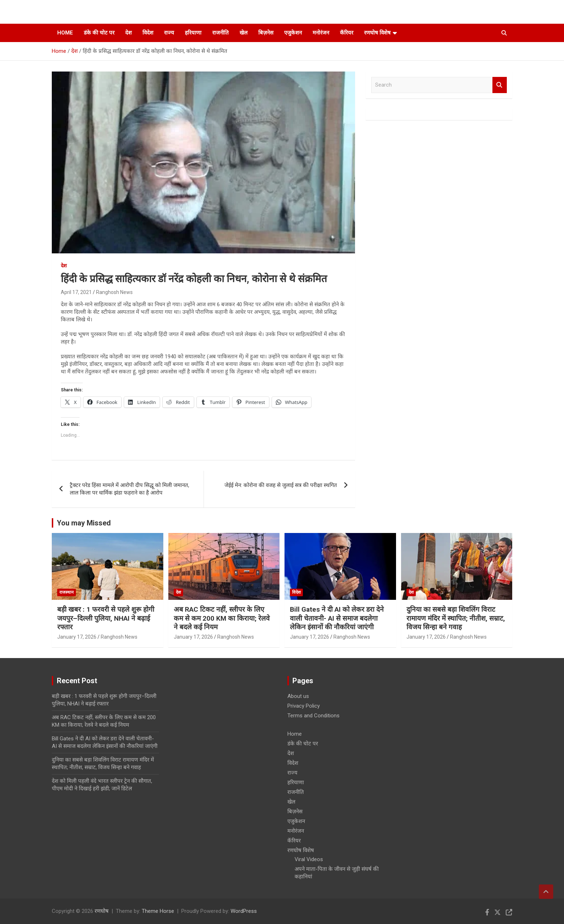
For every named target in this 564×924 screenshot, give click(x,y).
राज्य (169, 33)
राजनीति (220, 33)
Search (500, 85)
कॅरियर (347, 33)
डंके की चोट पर (99, 33)
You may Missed (84, 523)
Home (65, 33)
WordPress (244, 911)
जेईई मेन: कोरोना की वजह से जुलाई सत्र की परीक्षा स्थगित (281, 485)
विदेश (148, 33)
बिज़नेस (266, 33)
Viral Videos (309, 859)
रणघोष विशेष (377, 33)
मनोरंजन (321, 33)
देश (128, 33)
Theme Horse (158, 911)
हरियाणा (193, 33)
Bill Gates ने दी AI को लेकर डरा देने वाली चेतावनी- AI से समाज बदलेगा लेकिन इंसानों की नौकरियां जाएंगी (337, 618)
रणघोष (102, 911)
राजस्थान (67, 592)
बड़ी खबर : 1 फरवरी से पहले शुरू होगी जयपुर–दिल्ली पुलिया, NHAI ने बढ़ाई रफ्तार (106, 618)
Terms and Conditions (313, 716)
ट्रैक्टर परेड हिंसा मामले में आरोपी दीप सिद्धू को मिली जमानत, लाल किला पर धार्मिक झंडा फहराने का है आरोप (129, 489)
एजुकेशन (293, 33)
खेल (244, 33)
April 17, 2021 (76, 292)
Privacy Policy (304, 706)
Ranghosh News (114, 292)
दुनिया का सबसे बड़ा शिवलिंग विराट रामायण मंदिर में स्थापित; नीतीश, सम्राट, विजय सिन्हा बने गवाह (456, 618)
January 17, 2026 (77, 637)
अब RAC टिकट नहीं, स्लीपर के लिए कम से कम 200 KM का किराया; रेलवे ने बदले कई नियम (222, 618)
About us (298, 696)
